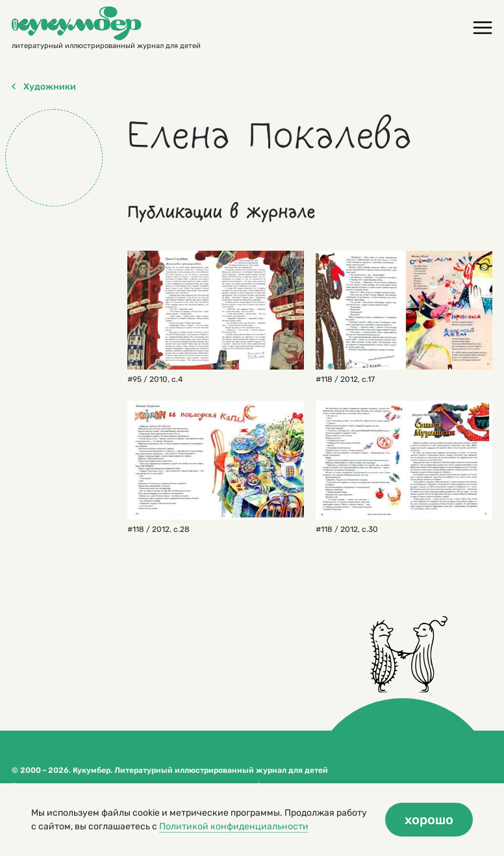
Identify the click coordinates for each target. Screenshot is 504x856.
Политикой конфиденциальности (234, 826)
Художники (44, 87)
